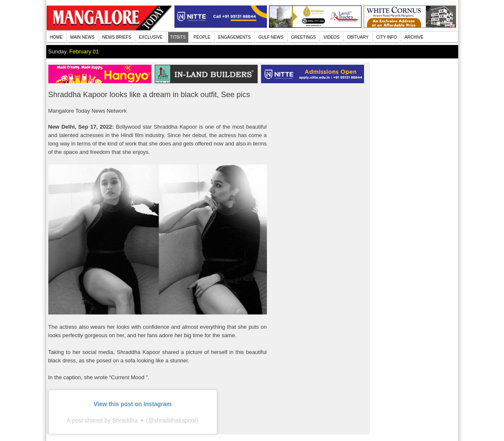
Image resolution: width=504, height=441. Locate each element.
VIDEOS (332, 37)
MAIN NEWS (82, 37)
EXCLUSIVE (150, 37)
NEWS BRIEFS (117, 37)
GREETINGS (304, 37)
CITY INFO (387, 37)
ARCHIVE (414, 37)
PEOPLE (202, 37)
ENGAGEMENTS (235, 37)
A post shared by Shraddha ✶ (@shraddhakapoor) (133, 420)
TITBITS (178, 37)
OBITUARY (358, 37)
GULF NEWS (271, 37)
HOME (56, 37)
